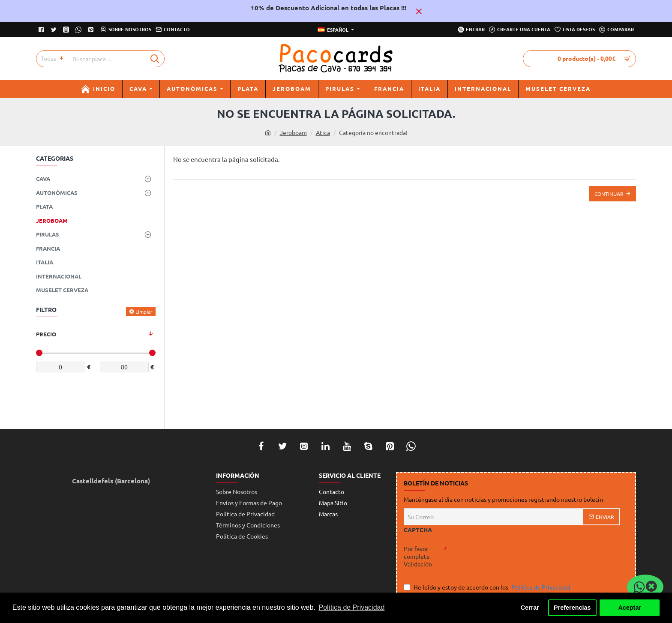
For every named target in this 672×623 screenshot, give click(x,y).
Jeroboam (293, 132)
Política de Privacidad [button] (352, 607)
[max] (124, 367)
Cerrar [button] (530, 608)
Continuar (609, 194)
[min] (61, 367)
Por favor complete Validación (418, 556)
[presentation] (507, 560)
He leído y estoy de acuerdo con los (488, 587)
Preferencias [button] (572, 608)
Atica (323, 132)
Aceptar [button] (630, 608)
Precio (46, 334)
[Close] (419, 11)
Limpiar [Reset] (144, 311)
